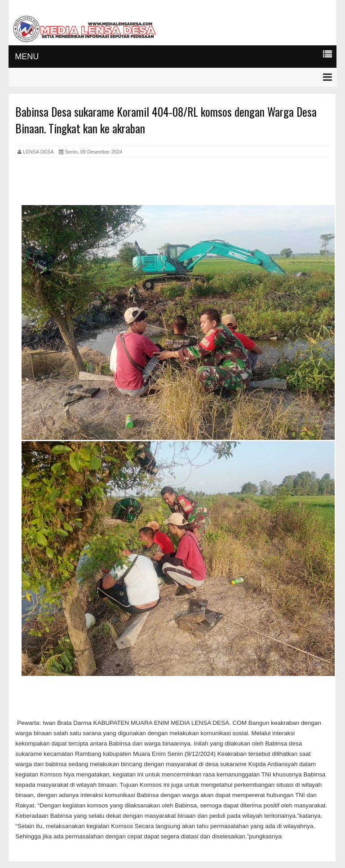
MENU (27, 57)
